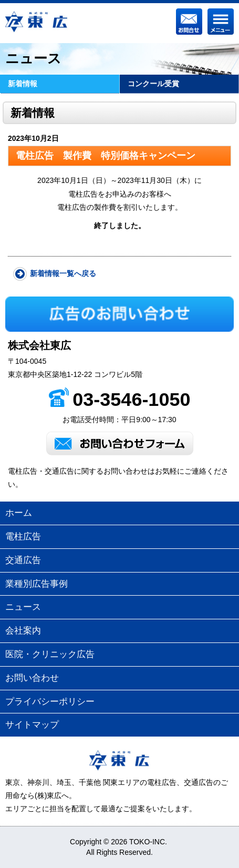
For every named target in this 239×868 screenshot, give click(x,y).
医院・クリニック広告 (50, 654)
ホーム (19, 513)
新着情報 (23, 84)
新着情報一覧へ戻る (63, 273)
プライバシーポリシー (50, 702)
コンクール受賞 (153, 84)
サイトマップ (32, 725)
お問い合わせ (32, 678)
